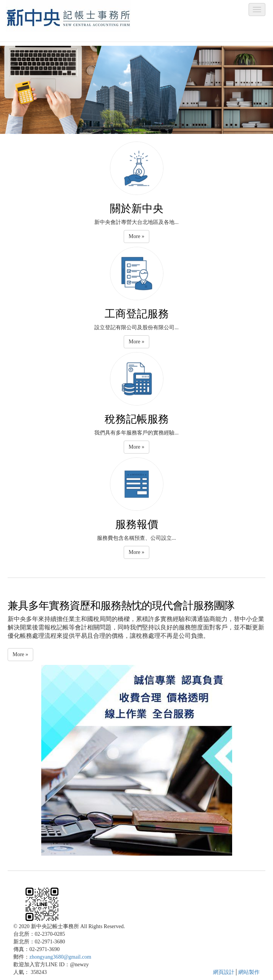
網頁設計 (224, 972)
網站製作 (249, 972)
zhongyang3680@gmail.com (60, 957)
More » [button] (136, 236)
